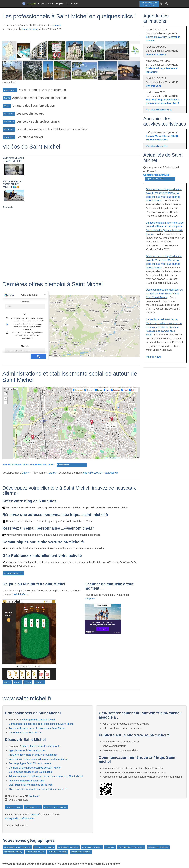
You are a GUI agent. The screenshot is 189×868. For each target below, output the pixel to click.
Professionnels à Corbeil (58, 852)
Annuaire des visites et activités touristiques (33, 755)
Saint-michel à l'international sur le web (31, 785)
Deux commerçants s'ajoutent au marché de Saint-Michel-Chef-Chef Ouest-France (164, 293)
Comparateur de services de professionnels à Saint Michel (41, 724)
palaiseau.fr (110, 847)
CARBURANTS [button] (10, 90)
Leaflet (106, 458)
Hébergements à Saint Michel (38, 720)
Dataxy (25, 473)
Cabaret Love (154, 86)
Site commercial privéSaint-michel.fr (149, 4)
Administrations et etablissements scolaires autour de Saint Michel (46, 776)
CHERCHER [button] (9, 137)
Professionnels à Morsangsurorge (131, 847)
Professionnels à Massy (13, 852)
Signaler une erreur (33, 807)
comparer (90, 598)
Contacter (34, 796)
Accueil (32, 4)
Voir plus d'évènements (159, 110)
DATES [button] (7, 98)
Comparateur (46, 4)
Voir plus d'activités (157, 146)
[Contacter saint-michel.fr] (166, 4)
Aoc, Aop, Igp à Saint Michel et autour (30, 763)
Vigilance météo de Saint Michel (27, 780)
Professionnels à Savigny (92, 847)
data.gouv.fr (111, 473)
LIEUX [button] (7, 106)
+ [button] (6, 399)
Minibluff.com (22, 594)
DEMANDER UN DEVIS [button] (13, 573)
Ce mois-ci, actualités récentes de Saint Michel (35, 768)
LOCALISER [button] (9, 129)
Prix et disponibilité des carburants (41, 746)
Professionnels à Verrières (68, 847)
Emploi (59, 4)
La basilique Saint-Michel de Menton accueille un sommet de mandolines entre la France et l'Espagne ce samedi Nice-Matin (164, 327)
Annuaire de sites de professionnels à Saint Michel (37, 728)
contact (57, 25)
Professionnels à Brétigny (81, 852)
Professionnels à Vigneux (44, 847)
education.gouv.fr (93, 473)
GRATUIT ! (39, 682)
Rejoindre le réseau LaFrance (55, 807)
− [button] (6, 402)
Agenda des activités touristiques (27, 750)
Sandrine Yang (30, 29)
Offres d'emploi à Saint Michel (25, 732)
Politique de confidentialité (20, 818)
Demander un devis (14, 807)
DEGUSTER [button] (9, 114)
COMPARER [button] (9, 122)
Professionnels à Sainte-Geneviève (17, 847)
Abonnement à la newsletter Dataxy (38, 789)
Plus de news (154, 357)
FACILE (7, 682)
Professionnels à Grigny (35, 852)
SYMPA (28, 682)
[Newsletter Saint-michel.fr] (161, 4)
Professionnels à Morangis (158, 847)
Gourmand (72, 4)
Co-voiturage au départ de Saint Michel (31, 772)
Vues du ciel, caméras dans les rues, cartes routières (38, 759)
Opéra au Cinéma (156, 54)
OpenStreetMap (115, 458)
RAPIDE (17, 682)
